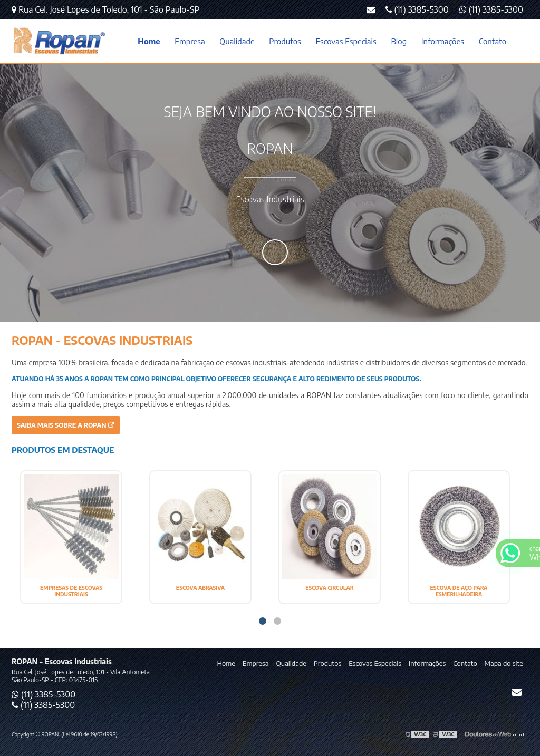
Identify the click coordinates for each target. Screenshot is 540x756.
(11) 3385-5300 (491, 9)
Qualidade (237, 41)
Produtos (285, 41)
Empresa (190, 41)
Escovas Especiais (346, 41)
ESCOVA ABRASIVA (200, 588)
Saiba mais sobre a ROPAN (66, 425)
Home (149, 41)
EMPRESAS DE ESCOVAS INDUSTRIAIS (71, 591)
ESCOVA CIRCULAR (329, 588)
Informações (443, 41)
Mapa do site (504, 663)
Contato (493, 41)
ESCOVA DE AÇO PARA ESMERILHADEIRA (459, 591)
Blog (399, 41)
